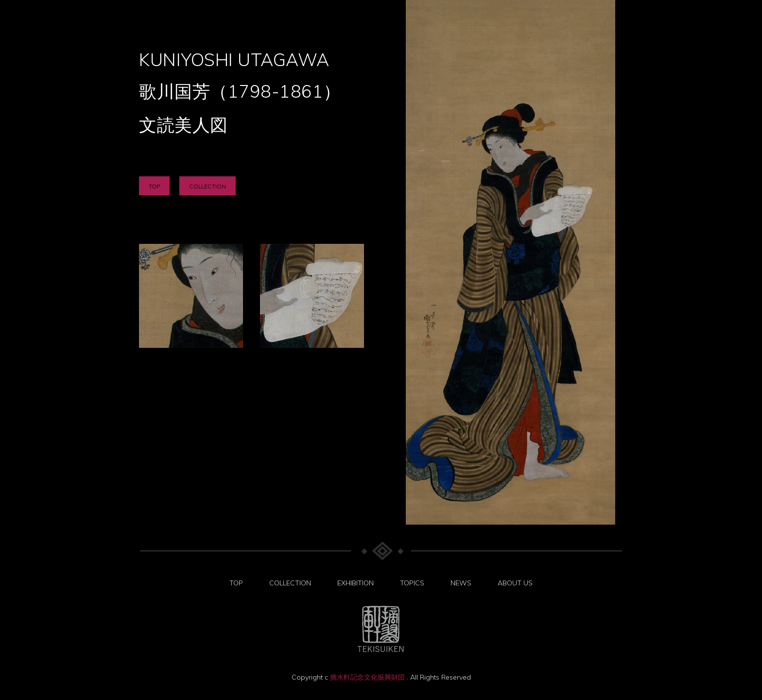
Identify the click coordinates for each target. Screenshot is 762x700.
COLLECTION (208, 186)
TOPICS (412, 583)
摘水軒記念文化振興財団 (368, 677)
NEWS (461, 583)
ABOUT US (515, 583)
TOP (154, 186)
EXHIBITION (355, 583)
